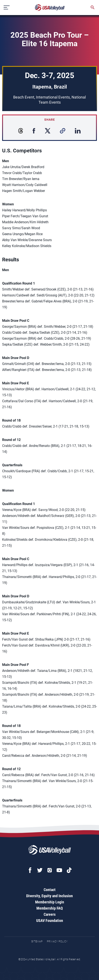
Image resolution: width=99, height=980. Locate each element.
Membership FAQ (50, 908)
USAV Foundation (50, 921)
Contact (50, 890)
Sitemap (37, 941)
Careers (50, 914)
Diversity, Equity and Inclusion (49, 896)
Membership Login (50, 902)
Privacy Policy (57, 941)
